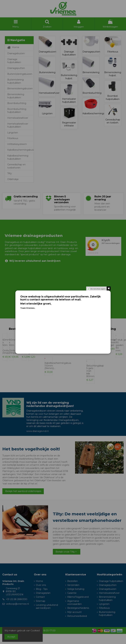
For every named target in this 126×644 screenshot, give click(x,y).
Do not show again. (98, 289)
